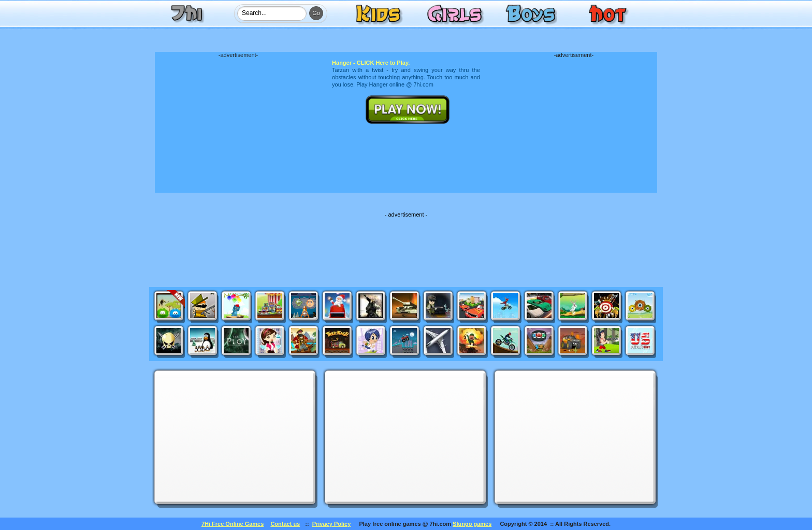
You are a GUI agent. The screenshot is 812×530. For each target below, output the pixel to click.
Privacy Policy (332, 524)
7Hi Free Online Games (233, 524)
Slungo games (472, 524)
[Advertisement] (238, 123)
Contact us (285, 524)
